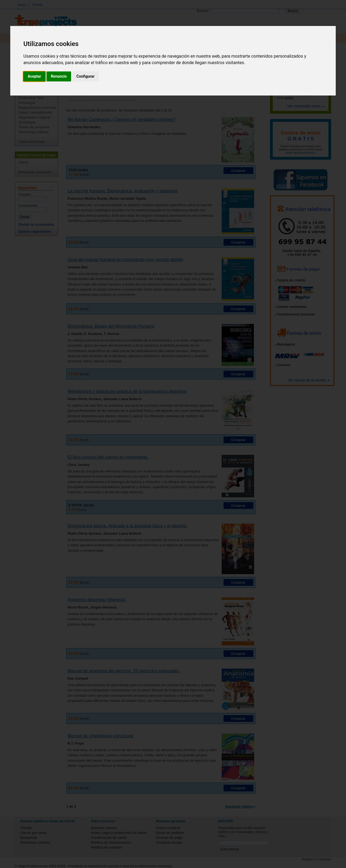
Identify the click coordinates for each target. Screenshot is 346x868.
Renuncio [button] (59, 76)
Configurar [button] (86, 76)
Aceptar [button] (34, 76)
